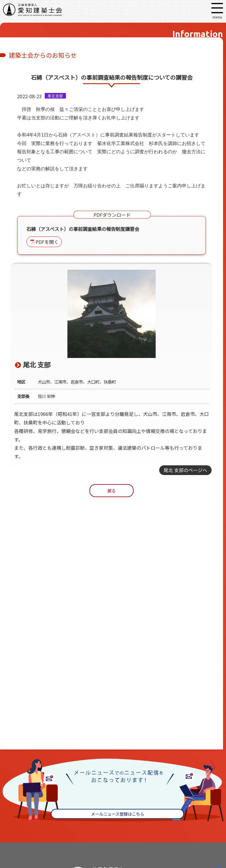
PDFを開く (47, 242)
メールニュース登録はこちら (118, 814)
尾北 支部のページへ (185, 470)
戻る (112, 490)
